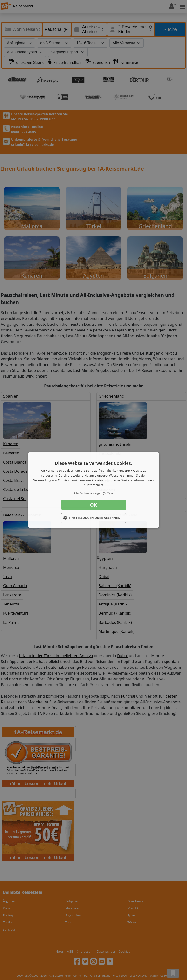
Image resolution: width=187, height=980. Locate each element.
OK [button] (93, 505)
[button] (93, 493)
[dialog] (93, 490)
